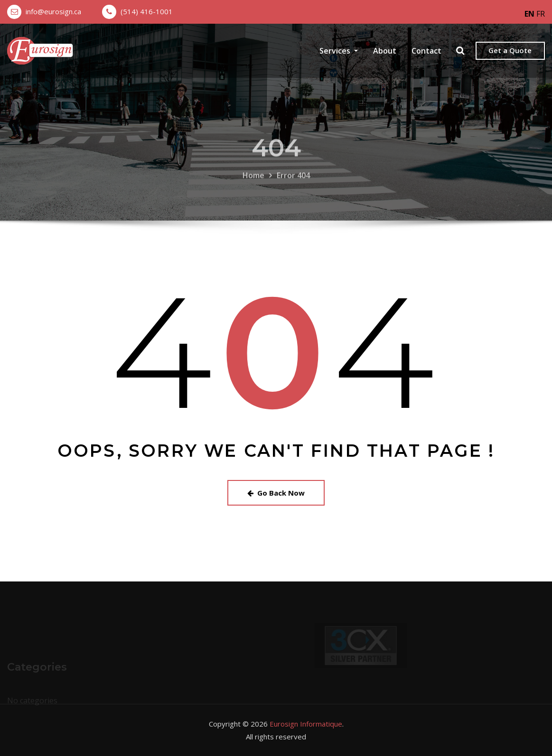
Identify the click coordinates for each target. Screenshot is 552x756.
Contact (426, 51)
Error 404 (293, 183)
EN (529, 14)
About (385, 51)
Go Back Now (276, 493)
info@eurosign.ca (53, 11)
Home (253, 183)
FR (541, 14)
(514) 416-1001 (147, 11)
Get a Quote (510, 50)
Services (339, 51)
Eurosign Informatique (306, 724)
